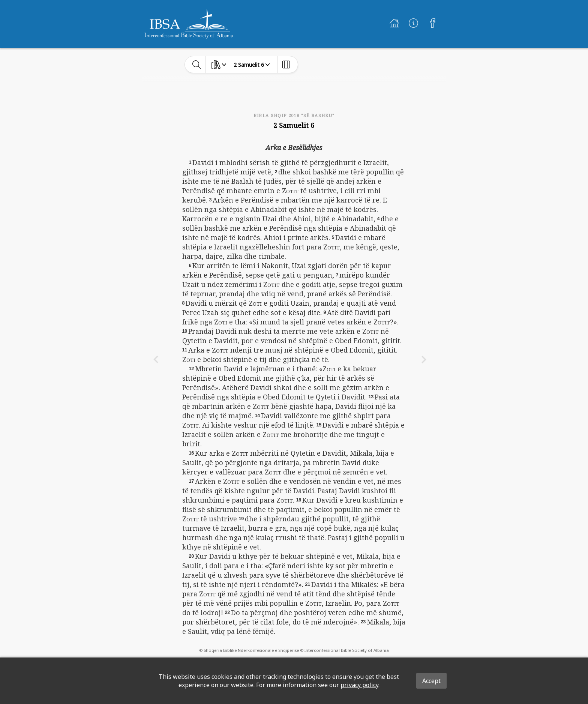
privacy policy (359, 685)
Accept (431, 681)
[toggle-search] (197, 65)
